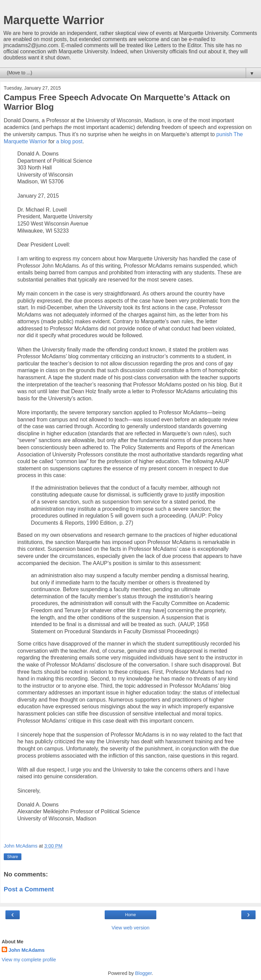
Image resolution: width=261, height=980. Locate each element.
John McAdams (27, 950)
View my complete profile (29, 960)
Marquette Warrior (54, 20)
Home (130, 915)
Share (13, 857)
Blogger (144, 973)
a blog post (69, 141)
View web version (130, 928)
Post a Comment (29, 889)
